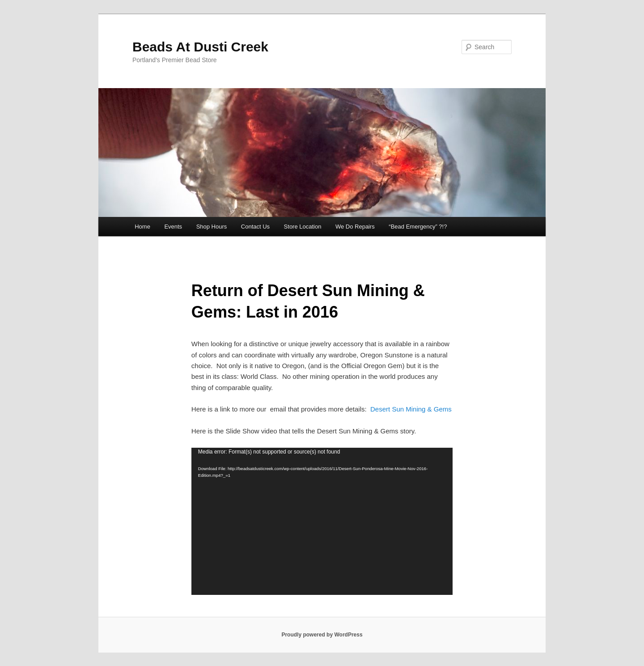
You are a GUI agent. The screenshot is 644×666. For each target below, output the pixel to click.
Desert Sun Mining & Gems (411, 409)
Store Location (303, 227)
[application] (322, 521)
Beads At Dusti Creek (200, 47)
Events (173, 227)
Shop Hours (212, 227)
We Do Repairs (355, 227)
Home (142, 227)
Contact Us (255, 227)
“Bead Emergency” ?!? (418, 227)
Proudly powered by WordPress (322, 635)
